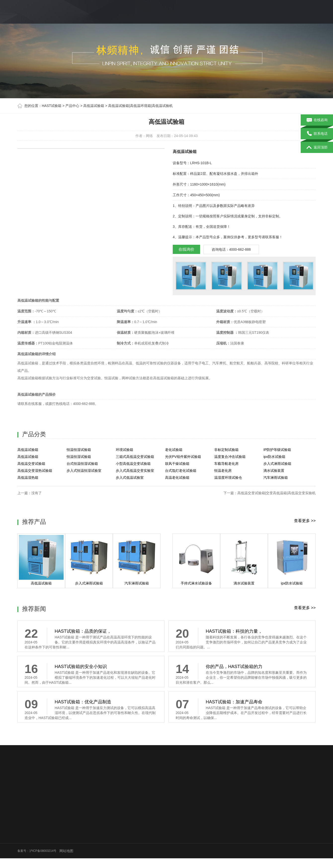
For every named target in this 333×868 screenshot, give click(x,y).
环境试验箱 (125, 450)
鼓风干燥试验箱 (177, 464)
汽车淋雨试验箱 (276, 478)
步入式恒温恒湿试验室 (84, 471)
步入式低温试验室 (130, 478)
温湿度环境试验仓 (228, 478)
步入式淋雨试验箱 (277, 464)
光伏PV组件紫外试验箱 (183, 457)
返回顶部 (317, 147)
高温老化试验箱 (177, 478)
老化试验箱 (174, 450)
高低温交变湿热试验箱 (35, 471)
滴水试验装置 (274, 471)
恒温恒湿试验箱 (79, 450)
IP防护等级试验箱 (277, 450)
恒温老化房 (223, 471)
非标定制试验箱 (226, 450)
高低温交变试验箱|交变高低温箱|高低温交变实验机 (276, 493)
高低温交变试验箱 (31, 464)
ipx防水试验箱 (274, 457)
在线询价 (186, 249)
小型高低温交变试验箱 (133, 464)
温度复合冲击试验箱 (230, 457)
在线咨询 (317, 120)
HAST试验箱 (52, 106)
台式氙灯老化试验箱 (181, 471)
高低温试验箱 (94, 106)
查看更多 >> (305, 521)
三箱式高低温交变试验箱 (135, 457)
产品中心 (72, 106)
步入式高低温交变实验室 (135, 471)
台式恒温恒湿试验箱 (82, 464)
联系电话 (317, 134)
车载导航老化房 (226, 464)
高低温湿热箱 (28, 478)
